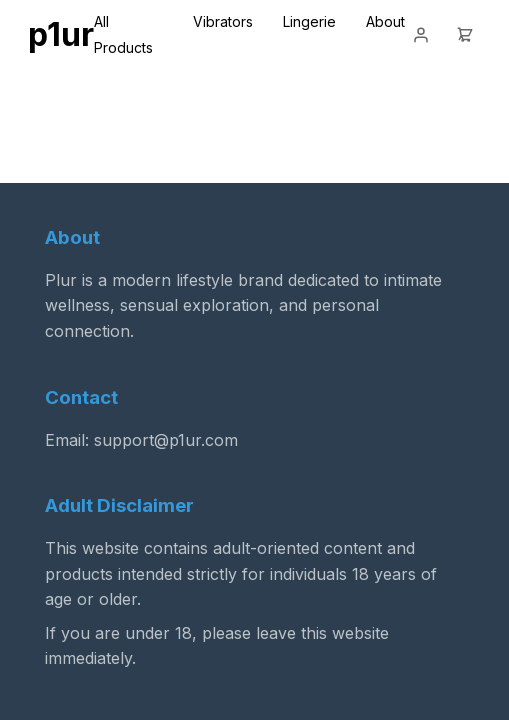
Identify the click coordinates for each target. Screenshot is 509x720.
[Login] (421, 35)
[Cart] (465, 35)
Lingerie (309, 21)
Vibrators (223, 21)
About (385, 21)
